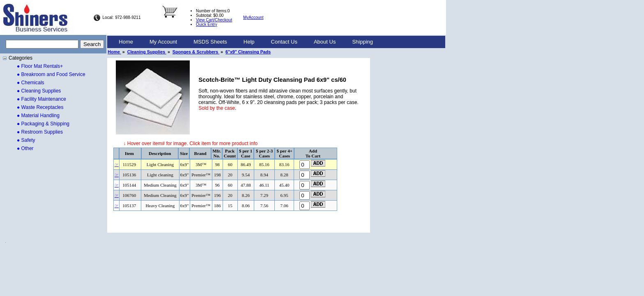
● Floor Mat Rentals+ (40, 66)
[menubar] (246, 42)
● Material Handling (38, 116)
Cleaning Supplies (147, 52)
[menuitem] (126, 42)
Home (126, 42)
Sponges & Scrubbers (196, 52)
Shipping (362, 42)
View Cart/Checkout (214, 20)
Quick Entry (207, 24)
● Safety (26, 140)
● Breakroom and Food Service (51, 74)
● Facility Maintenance (41, 99)
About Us (325, 42)
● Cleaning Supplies (39, 91)
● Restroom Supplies (40, 132)
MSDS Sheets (210, 42)
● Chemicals (31, 83)
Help (249, 42)
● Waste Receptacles (40, 107)
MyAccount (253, 17)
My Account (163, 42)
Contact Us (284, 42)
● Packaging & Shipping (43, 124)
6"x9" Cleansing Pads (248, 52)
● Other (25, 148)
